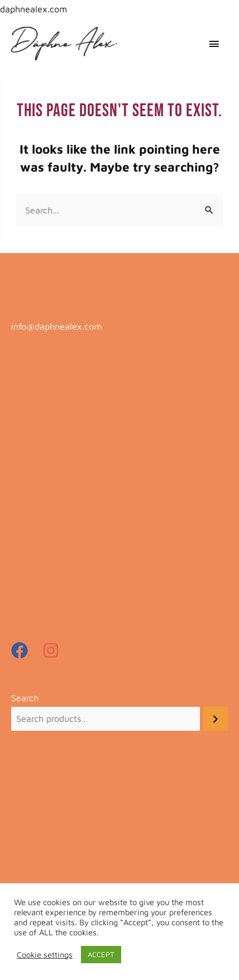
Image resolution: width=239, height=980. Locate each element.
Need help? (34, 790)
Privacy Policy (40, 826)
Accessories (35, 400)
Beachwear (34, 440)
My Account (35, 879)
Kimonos (28, 501)
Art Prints (30, 420)
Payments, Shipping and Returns (78, 808)
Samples (28, 561)
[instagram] (53, 650)
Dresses (27, 481)
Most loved (33, 521)
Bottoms (28, 460)
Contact (27, 862)
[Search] (216, 719)
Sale (20, 541)
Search (25, 698)
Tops (20, 581)
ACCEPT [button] (101, 954)
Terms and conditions (54, 844)
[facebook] (25, 650)
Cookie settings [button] (45, 955)
